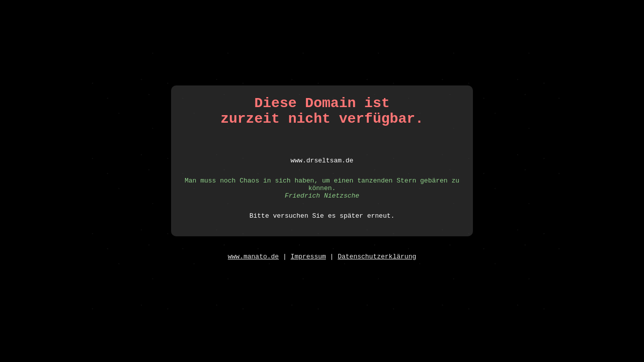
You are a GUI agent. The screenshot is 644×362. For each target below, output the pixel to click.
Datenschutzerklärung (377, 264)
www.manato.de (253, 264)
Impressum (308, 264)
